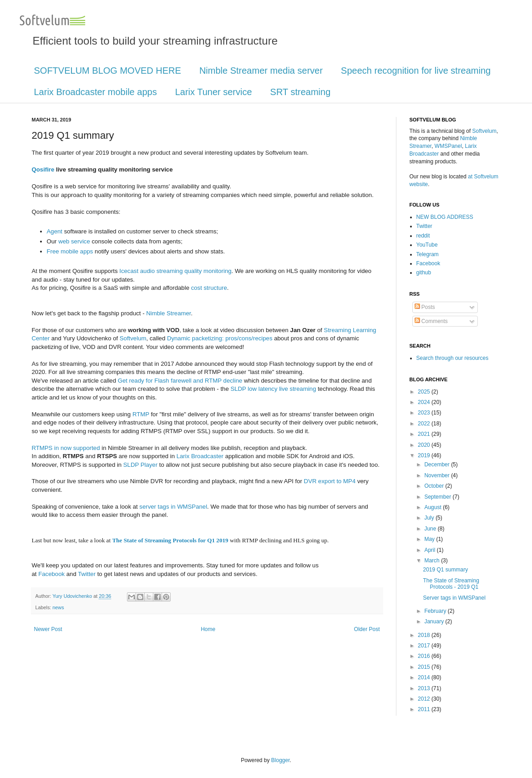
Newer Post (48, 629)
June (431, 529)
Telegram (428, 254)
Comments (431, 321)
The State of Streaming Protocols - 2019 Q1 (451, 584)
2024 (425, 402)
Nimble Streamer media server (261, 71)
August (433, 507)
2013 (425, 688)
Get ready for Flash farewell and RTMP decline (180, 381)
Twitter (87, 574)
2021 (425, 434)
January (435, 621)
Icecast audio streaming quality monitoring (175, 271)
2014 (425, 677)
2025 (425, 392)
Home (208, 629)
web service (74, 241)
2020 (425, 445)
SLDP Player (140, 465)
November (438, 475)
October (435, 486)
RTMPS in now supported (66, 448)
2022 (425, 424)
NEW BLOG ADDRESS (445, 217)
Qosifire (43, 169)
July (430, 518)
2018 (425, 635)
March (433, 561)
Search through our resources (453, 358)
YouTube (427, 245)
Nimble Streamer (168, 313)
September (438, 497)
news (58, 607)
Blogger (281, 760)
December (438, 465)
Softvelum (133, 338)
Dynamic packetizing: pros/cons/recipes (220, 338)
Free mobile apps (70, 251)
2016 (425, 656)
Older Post (367, 629)
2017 (425, 646)
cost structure (209, 288)
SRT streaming (301, 92)
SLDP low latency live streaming (273, 389)
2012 (425, 699)
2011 (425, 709)
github (424, 273)
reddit (423, 236)
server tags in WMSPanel (173, 507)
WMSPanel (448, 146)
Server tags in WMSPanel (454, 598)
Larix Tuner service (214, 92)
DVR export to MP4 (330, 481)
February (436, 611)
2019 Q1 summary (445, 570)
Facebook (51, 574)
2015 (425, 667)
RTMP (141, 414)
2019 (425, 455)
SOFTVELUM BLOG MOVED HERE (108, 71)
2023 (425, 413)
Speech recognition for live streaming (416, 71)
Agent (55, 231)
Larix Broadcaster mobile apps (96, 92)
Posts (425, 307)
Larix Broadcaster (200, 456)
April (430, 550)
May (430, 539)
